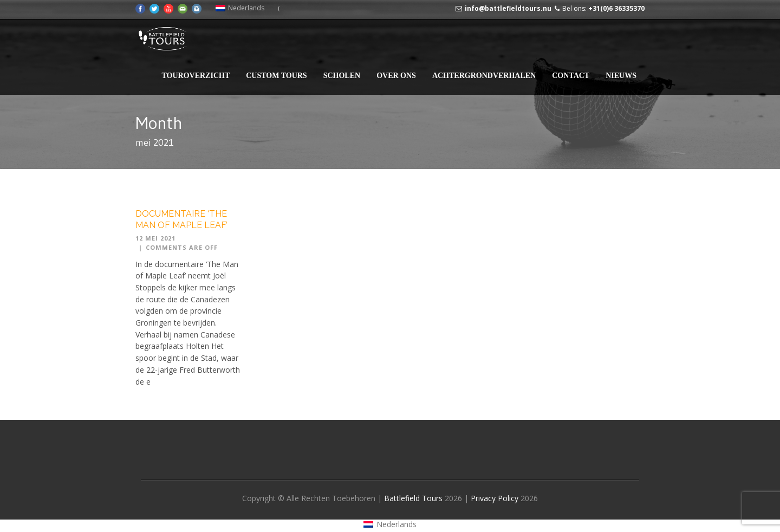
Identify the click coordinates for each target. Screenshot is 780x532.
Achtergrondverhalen (484, 76)
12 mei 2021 (155, 238)
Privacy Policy (496, 498)
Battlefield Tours (413, 498)
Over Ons (396, 76)
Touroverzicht (196, 76)
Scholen (342, 76)
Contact (571, 76)
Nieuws (621, 76)
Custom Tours (276, 76)
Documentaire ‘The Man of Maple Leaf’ (181, 219)
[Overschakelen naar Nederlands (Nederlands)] (240, 8)
